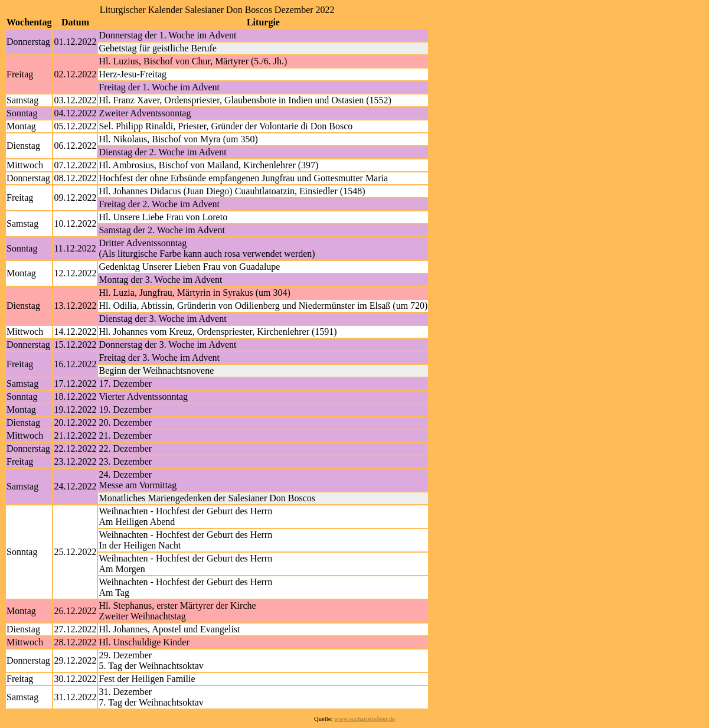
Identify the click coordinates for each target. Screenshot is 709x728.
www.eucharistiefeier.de (365, 719)
